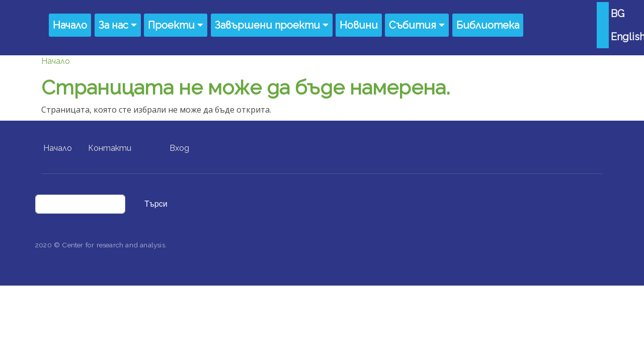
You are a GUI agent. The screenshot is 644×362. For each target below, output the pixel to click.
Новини (359, 25)
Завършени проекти (267, 25)
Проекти (171, 25)
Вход (179, 148)
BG (618, 14)
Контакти (110, 148)
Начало (70, 25)
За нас (113, 25)
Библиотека (488, 25)
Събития (413, 25)
